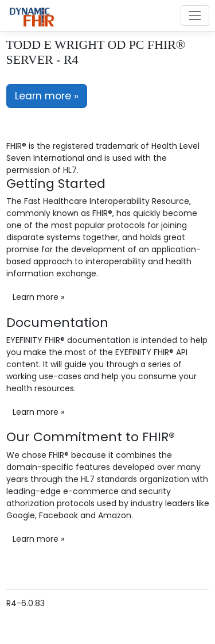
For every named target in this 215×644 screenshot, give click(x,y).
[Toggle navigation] (195, 15)
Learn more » (47, 96)
